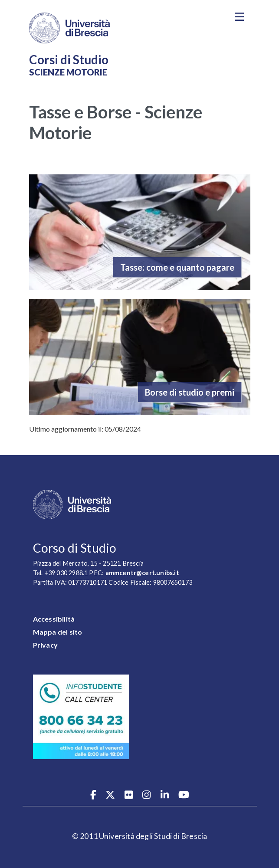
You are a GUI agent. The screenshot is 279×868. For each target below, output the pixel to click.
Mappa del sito (58, 632)
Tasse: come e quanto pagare (177, 267)
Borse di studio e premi (190, 392)
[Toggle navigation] (240, 17)
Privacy (45, 645)
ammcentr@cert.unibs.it (142, 573)
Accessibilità (54, 619)
